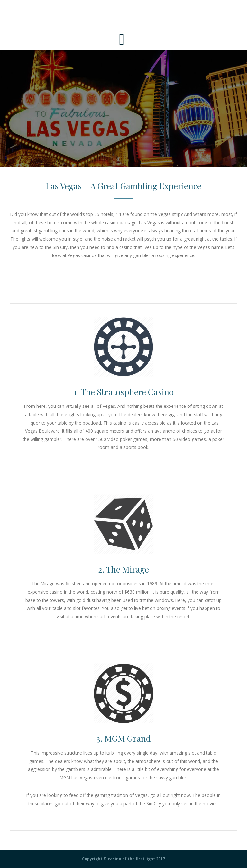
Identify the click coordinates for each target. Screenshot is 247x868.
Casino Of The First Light (43, 14)
